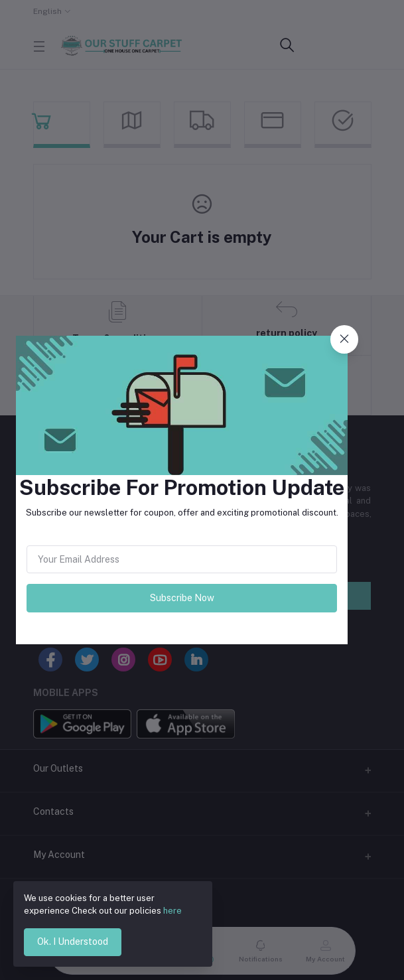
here (172, 911)
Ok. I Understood (73, 942)
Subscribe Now (182, 598)
